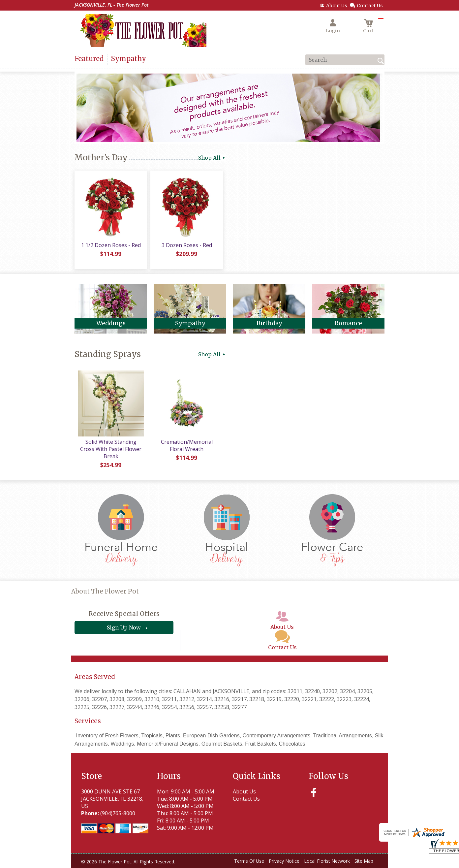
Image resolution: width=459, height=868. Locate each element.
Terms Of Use (249, 861)
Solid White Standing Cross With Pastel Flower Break (111, 449)
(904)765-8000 (118, 813)
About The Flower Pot (105, 591)
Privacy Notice (284, 861)
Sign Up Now (124, 627)
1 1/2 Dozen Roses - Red (111, 245)
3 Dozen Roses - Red (187, 245)
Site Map (364, 861)
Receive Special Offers (124, 614)
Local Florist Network (327, 861)
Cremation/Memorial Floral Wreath (187, 445)
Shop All (212, 158)
